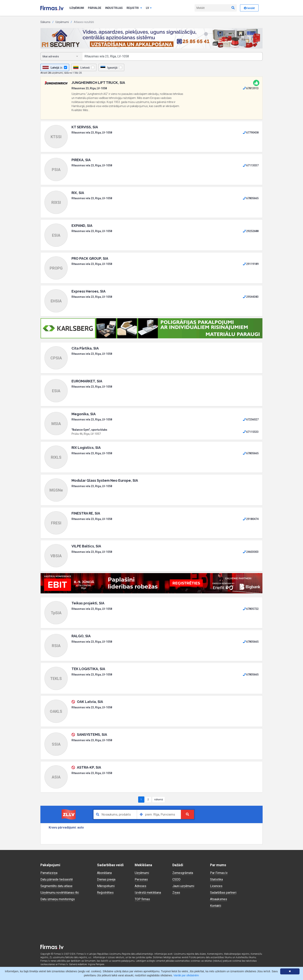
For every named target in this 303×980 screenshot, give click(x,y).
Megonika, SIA (84, 414)
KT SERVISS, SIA (85, 127)
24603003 (251, 552)
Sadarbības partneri (223, 893)
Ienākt (249, 8)
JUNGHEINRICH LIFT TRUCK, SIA (98, 83)
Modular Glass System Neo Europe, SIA (105, 480)
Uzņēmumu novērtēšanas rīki (60, 893)
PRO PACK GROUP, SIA (90, 258)
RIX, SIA (78, 193)
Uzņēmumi (77, 8)
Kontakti (216, 906)
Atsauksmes (219, 899)
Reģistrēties (105, 893)
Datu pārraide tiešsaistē (57, 879)
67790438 (251, 133)
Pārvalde (95, 8)
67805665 (251, 198)
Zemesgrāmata (183, 873)
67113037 (251, 165)
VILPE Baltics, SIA (86, 546)
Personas (141, 879)
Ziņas (176, 893)
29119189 (251, 264)
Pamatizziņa (49, 873)
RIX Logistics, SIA (86, 448)
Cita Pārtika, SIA (85, 348)
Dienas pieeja (106, 879)
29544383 (251, 297)
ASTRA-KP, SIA (89, 767)
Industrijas (114, 8)
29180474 (251, 519)
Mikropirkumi (106, 886)
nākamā (159, 800)
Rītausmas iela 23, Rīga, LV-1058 (92, 133)
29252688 (251, 231)
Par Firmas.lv (219, 873)
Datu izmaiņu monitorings (58, 899)
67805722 (251, 609)
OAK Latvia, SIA (90, 702)
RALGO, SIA (81, 636)
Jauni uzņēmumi (183, 886)
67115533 (251, 432)
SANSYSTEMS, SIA (92, 735)
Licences (216, 886)
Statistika (216, 879)
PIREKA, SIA (81, 160)
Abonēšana (104, 873)
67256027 (251, 419)
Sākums (45, 22)
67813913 (251, 88)
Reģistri (134, 8)
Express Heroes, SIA (89, 291)
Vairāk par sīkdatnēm (186, 975)
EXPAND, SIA (82, 226)
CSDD (176, 879)
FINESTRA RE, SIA (86, 513)
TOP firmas (142, 899)
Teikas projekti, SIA (88, 603)
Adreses (140, 886)
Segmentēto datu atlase (56, 886)
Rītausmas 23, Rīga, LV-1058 (89, 88)
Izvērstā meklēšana (148, 893)
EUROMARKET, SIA (87, 381)
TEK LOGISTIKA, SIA (88, 669)
